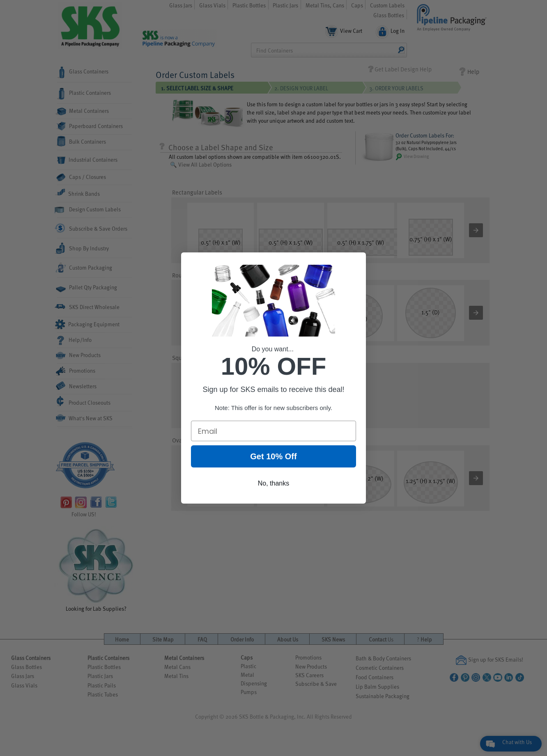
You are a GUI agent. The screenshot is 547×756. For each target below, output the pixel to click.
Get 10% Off (273, 457)
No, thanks (273, 484)
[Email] (273, 432)
